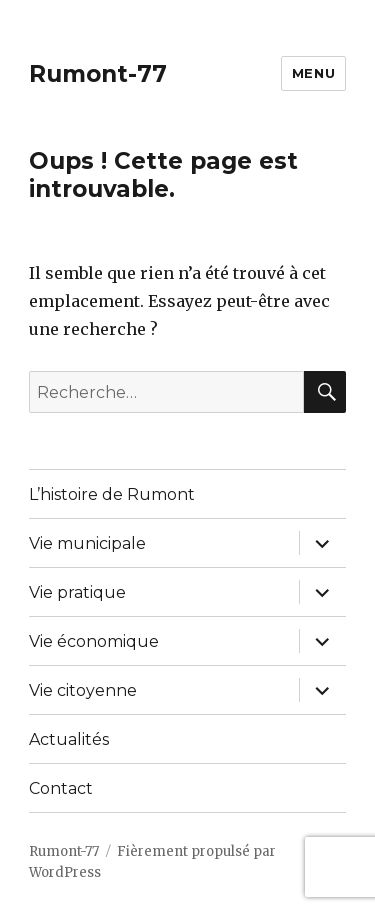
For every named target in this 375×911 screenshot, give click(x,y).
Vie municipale (87, 543)
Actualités (69, 739)
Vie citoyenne (83, 690)
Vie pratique (77, 592)
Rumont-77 (98, 74)
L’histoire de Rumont (112, 494)
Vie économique (94, 641)
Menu (313, 73)
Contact (61, 788)
